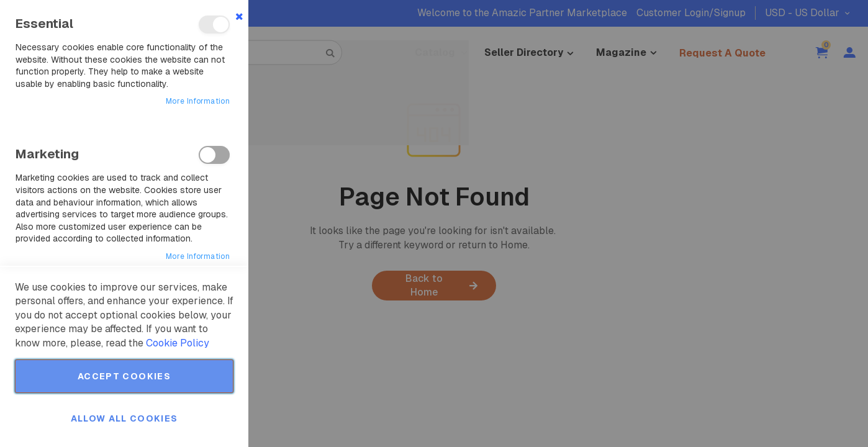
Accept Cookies (124, 376)
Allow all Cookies (124, 418)
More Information (198, 101)
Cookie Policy (178, 343)
